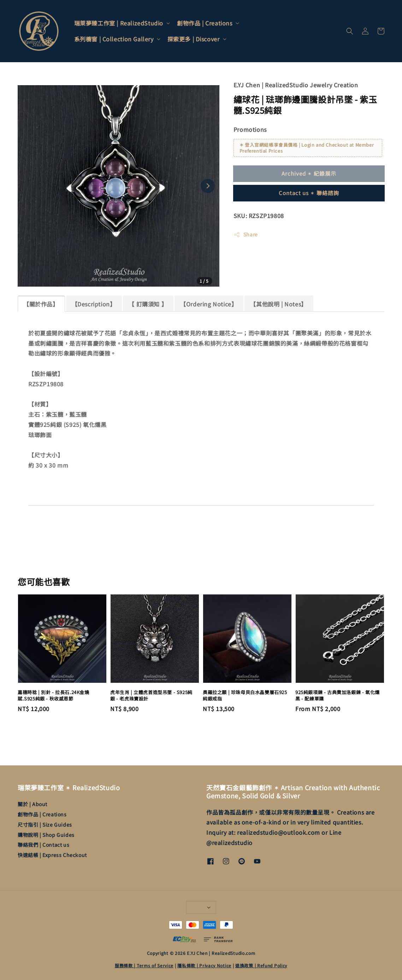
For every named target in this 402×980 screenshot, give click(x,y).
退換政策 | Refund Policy (261, 965)
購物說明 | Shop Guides (46, 835)
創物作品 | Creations (205, 23)
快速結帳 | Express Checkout (52, 855)
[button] (350, 31)
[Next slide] (208, 186)
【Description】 (94, 304)
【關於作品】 (41, 304)
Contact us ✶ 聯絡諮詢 (309, 193)
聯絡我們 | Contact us (43, 845)
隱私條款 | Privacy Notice (204, 965)
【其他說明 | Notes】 (278, 304)
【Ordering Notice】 (209, 304)
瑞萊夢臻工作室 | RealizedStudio (119, 23)
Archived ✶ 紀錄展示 (309, 173)
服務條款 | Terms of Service (144, 965)
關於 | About (32, 804)
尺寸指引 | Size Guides (45, 825)
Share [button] (246, 234)
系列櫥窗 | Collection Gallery (114, 39)
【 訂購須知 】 (148, 304)
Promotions (250, 129)
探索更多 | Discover (194, 39)
